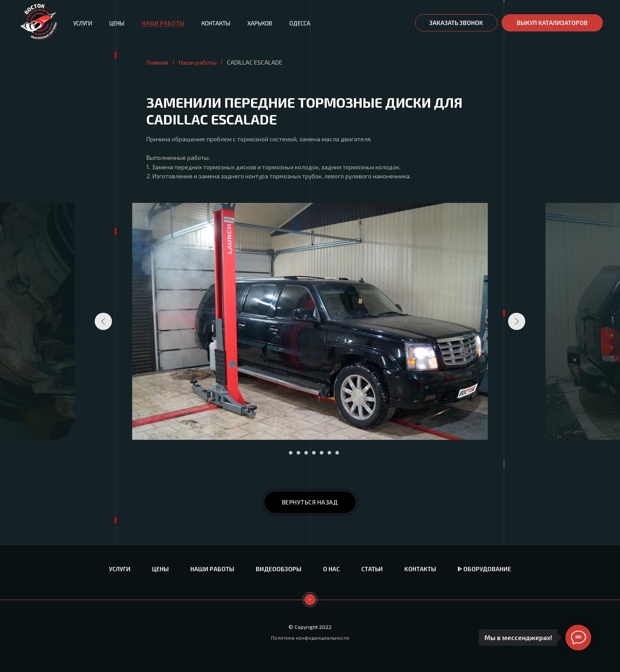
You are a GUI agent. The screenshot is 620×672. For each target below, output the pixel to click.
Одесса (300, 23)
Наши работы (163, 23)
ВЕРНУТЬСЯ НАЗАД (310, 502)
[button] (456, 23)
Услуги (83, 23)
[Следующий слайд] (517, 321)
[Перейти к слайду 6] (322, 453)
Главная (157, 62)
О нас (331, 569)
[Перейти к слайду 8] (337, 453)
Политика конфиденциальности (310, 638)
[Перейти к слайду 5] (314, 453)
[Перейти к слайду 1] (283, 453)
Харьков (260, 23)
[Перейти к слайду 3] (298, 453)
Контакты (216, 23)
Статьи (372, 569)
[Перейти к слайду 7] (329, 453)
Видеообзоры (279, 569)
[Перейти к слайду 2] (291, 453)
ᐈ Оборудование (484, 569)
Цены (117, 23)
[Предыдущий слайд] (103, 321)
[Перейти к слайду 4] (306, 453)
